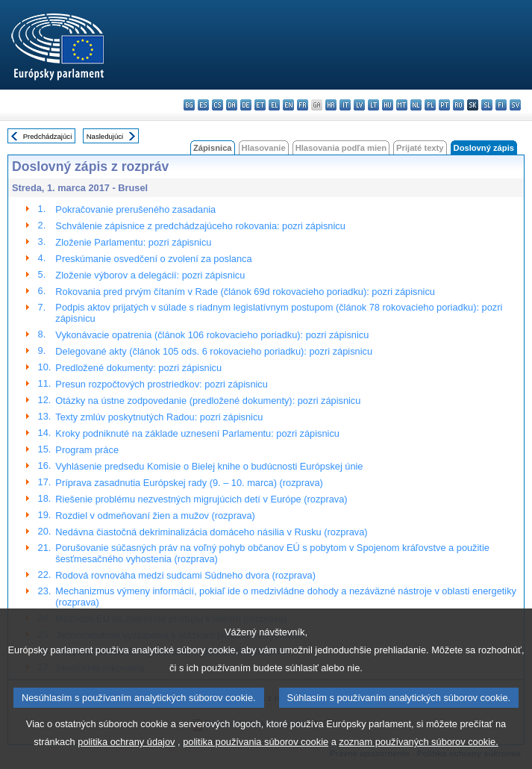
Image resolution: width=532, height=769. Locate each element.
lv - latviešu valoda (359, 105)
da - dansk (232, 105)
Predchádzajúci (48, 136)
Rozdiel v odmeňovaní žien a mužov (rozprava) (155, 516)
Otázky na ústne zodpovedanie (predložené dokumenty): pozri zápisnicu (208, 401)
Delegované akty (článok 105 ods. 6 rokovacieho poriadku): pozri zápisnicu (214, 351)
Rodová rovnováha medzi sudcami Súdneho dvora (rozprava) (185, 575)
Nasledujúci (105, 136)
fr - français (303, 105)
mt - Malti (402, 105)
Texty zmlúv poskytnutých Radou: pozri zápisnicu (159, 417)
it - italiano (345, 105)
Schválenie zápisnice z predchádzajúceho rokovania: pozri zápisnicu (200, 226)
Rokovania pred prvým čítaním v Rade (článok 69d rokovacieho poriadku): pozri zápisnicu (245, 292)
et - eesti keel (260, 105)
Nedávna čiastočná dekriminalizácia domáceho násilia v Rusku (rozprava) (211, 532)
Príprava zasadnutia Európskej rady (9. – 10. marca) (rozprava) (189, 483)
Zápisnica (213, 148)
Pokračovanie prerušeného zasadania (135, 209)
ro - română (459, 105)
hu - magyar (388, 105)
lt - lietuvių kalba (373, 105)
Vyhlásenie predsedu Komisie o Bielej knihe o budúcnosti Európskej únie (209, 466)
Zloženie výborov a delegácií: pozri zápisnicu (150, 275)
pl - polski (430, 105)
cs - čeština (218, 105)
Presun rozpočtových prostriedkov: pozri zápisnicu (162, 384)
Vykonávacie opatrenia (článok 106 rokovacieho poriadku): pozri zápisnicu (212, 335)
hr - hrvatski (331, 105)
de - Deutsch (246, 105)
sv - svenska (515, 105)
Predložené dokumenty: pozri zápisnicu (138, 368)
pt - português (444, 105)
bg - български (189, 105)
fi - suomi (501, 105)
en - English (288, 105)
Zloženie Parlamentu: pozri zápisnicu (133, 242)
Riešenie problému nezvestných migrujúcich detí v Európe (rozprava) (201, 499)
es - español (203, 105)
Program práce (87, 450)
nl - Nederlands (416, 105)
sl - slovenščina (487, 105)
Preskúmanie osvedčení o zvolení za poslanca (153, 259)
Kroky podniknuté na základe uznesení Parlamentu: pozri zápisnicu (197, 433)
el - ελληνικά (274, 105)
